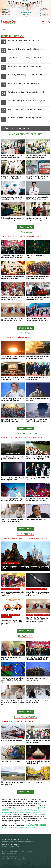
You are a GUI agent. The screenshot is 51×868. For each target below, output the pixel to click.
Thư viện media (26, 534)
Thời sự (25, 333)
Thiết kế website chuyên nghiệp (13, 857)
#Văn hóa (4, 589)
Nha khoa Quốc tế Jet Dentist (26, 134)
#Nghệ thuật (45, 615)
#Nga (3, 337)
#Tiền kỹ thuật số (24, 337)
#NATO (9, 337)
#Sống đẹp (32, 438)
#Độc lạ (14, 438)
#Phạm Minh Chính (7, 617)
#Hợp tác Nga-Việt (14, 615)
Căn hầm (6, 29)
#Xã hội (5, 563)
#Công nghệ (5, 438)
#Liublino (30, 236)
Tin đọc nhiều (25, 636)
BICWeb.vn (25, 859)
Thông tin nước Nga (12, 36)
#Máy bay (35, 589)
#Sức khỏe (23, 438)
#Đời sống (12, 563)
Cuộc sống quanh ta (25, 434)
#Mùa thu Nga (34, 538)
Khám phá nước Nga (26, 717)
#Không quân (43, 589)
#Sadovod (39, 236)
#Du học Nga (29, 721)
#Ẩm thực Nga (17, 538)
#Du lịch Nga (5, 538)
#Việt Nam (37, 615)
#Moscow (44, 538)
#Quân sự (41, 438)
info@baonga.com (11, 854)
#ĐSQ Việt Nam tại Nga (8, 236)
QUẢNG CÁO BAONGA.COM (15, 128)
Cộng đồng (25, 233)
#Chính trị (5, 615)
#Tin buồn (22, 236)
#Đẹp (25, 538)
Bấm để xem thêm (25, 227)
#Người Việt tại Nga (14, 589)
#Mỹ (14, 337)
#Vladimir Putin (6, 721)
